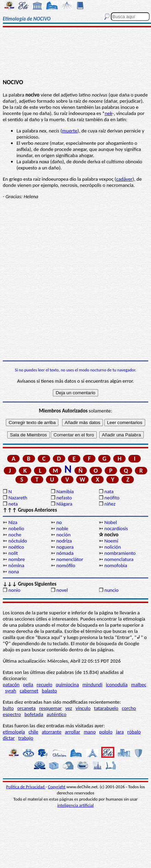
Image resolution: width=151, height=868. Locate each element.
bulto (8, 708)
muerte (70, 131)
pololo (106, 732)
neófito (112, 498)
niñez (110, 504)
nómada (65, 553)
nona (14, 572)
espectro (12, 714)
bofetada (34, 714)
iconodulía (117, 685)
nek (108, 113)
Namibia (65, 492)
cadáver (124, 179)
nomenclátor (70, 559)
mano (90, 732)
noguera (65, 547)
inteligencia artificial (75, 805)
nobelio (16, 528)
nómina (16, 565)
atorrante (52, 732)
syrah (11, 691)
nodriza (64, 541)
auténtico (57, 714)
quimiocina (67, 685)
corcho (129, 708)
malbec (139, 685)
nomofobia (116, 565)
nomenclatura (119, 559)
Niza (13, 522)
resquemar (50, 708)
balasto (49, 691)
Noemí (111, 541)
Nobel (111, 522)
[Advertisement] (76, 54)
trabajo (26, 738)
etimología (14, 732)
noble (62, 528)
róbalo (134, 732)
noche (15, 535)
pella (28, 685)
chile (33, 732)
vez (69, 708)
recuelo (45, 685)
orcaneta (26, 708)
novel (62, 590)
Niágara (64, 504)
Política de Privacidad (26, 787)
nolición (113, 547)
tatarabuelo (106, 708)
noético (16, 547)
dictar (9, 738)
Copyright (57, 787)
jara (120, 732)
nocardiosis (116, 528)
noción (63, 535)
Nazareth (18, 498)
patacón (11, 685)
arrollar (73, 732)
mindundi (92, 685)
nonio (14, 590)
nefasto (64, 498)
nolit (13, 553)
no (59, 522)
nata (109, 492)
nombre (16, 559)
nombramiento (120, 553)
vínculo (83, 708)
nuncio (111, 590)
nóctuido (18, 541)
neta (13, 504)
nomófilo (66, 565)
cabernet (29, 691)
